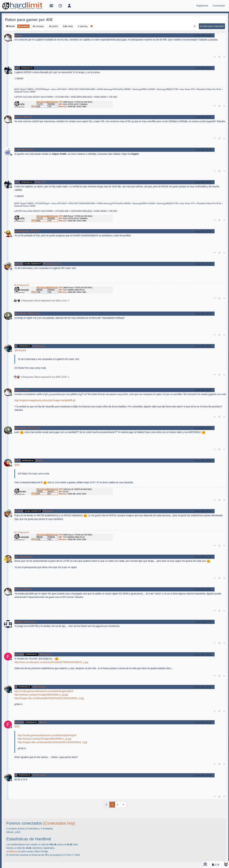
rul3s (17, 68)
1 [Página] (112, 805)
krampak (19, 264)
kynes (17, 461)
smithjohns (12, 851)
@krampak (34, 314)
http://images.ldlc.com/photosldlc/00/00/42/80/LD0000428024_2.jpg (49, 698)
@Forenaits (39, 687)
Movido (11, 26)
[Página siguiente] (123, 805)
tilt (16, 346)
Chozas (18, 35)
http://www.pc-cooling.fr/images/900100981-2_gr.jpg (41, 695)
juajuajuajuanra (22, 231)
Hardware (23, 26)
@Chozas (27, 150)
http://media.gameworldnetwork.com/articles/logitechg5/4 (44, 691)
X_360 (17, 150)
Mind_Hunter (21, 314)
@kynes (49, 511)
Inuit (17, 557)
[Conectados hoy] (59, 823)
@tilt (27, 390)
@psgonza (46, 654)
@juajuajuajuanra (53, 264)
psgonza (19, 622)
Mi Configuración (22, 285)
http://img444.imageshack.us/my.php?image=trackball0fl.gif (45, 400)
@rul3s (28, 117)
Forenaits (19, 654)
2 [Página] (118, 805)
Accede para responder (212, 26)
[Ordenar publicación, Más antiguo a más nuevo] (195, 26)
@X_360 (40, 182)
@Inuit (27, 589)
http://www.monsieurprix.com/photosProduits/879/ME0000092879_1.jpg (51, 662)
